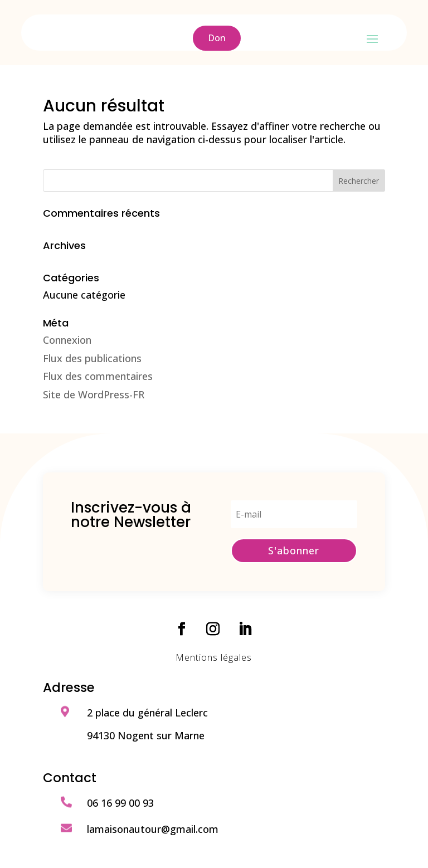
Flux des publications (92, 358)
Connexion (67, 340)
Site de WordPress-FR (94, 394)
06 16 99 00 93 (120, 803)
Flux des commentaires (98, 376)
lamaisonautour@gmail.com (153, 829)
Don (217, 38)
